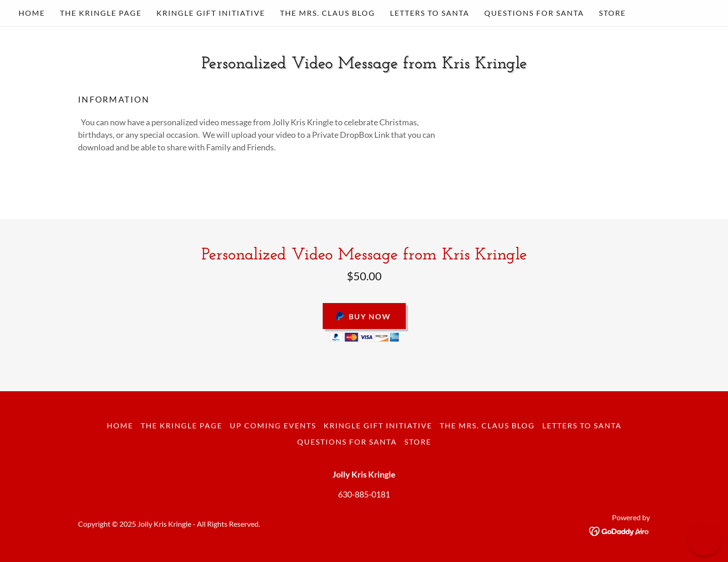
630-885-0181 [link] (364, 494)
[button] (704, 538)
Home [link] (32, 13)
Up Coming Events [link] (273, 425)
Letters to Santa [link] (430, 13)
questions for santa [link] (534, 13)
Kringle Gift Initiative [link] (211, 13)
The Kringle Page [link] (101, 13)
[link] (620, 530)
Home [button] (120, 425)
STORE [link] (612, 13)
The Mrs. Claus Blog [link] (328, 13)
